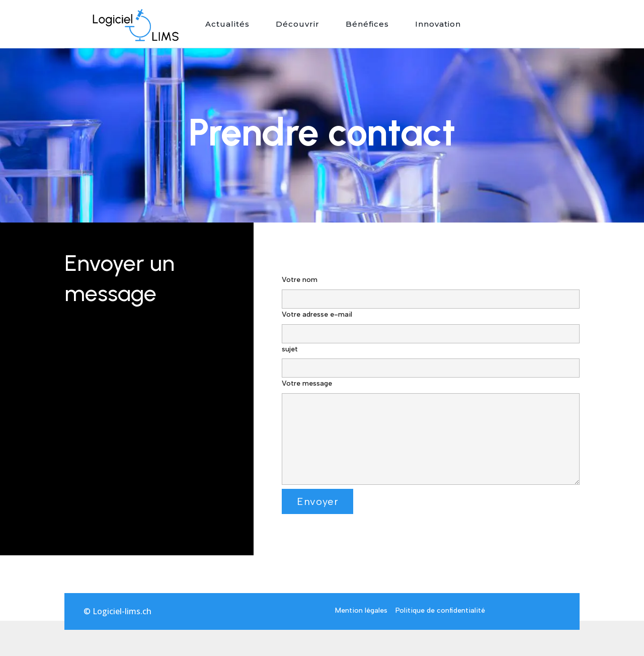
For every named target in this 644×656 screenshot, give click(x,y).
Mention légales (361, 610)
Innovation (438, 24)
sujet (431, 359)
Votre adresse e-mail (431, 324)
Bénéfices (367, 24)
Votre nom (431, 289)
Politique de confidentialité (440, 610)
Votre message (431, 433)
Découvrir (298, 24)
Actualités (227, 24)
